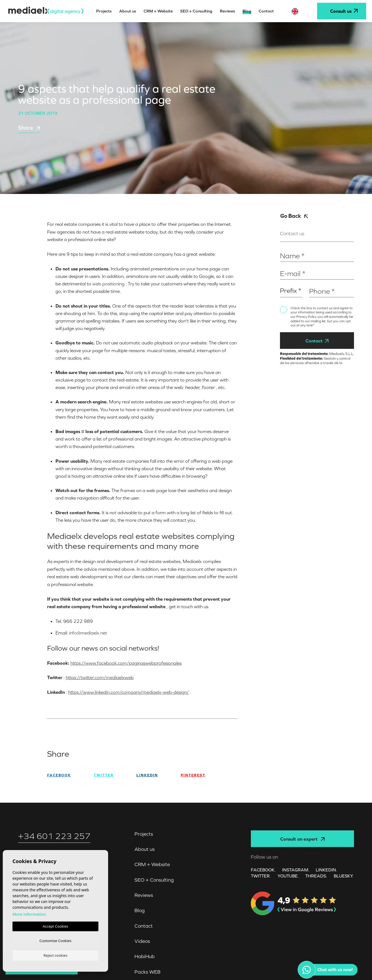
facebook (59, 775)
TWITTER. (261, 875)
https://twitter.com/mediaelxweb (100, 677)
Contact (317, 341)
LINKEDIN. (327, 869)
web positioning (108, 284)
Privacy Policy (307, 317)
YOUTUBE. (288, 875)
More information (29, 913)
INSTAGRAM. (296, 869)
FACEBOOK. (263, 869)
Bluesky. (344, 875)
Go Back (294, 216)
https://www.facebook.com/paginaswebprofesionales (126, 663)
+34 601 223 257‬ (54, 836)
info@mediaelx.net (88, 633)
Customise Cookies (55, 940)
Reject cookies (55, 955)
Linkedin (147, 775)
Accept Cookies (55, 925)
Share (29, 128)
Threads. (316, 875)
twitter (104, 775)
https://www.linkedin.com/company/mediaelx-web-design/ (128, 692)
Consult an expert (302, 839)
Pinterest (193, 775)
